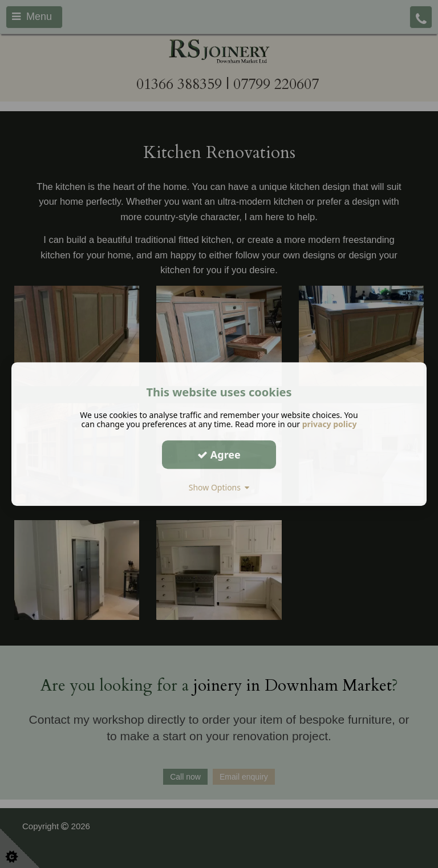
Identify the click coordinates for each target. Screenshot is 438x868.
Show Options (219, 487)
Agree (219, 455)
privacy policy (330, 424)
